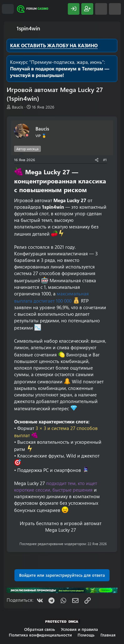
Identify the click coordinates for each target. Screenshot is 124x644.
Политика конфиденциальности (40, 635)
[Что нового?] (101, 9)
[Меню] (8, 9)
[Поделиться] (97, 160)
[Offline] (27, 135)
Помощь (86, 635)
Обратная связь (40, 629)
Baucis (18, 107)
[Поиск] (115, 9)
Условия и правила (79, 629)
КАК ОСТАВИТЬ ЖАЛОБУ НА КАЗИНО (54, 45)
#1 (105, 160)
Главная (108, 635)
